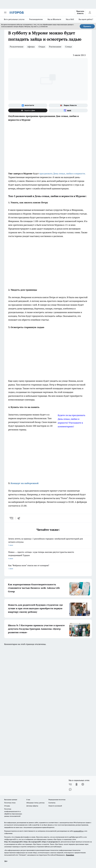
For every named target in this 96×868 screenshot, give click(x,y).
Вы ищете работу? (86, 19)
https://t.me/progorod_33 (51, 842)
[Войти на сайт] (90, 12)
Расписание (55, 47)
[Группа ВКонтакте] (28, 105)
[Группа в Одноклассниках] (76, 784)
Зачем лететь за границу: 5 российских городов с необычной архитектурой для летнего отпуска (48, 542)
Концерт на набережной (25, 483)
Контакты (52, 803)
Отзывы (7, 806)
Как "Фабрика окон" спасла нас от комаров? (48, 567)
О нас (28, 800)
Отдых (42, 47)
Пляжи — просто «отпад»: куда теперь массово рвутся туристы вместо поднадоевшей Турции (48, 555)
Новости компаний (55, 806)
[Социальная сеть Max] (68, 110)
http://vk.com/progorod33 (13, 842)
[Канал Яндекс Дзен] (28, 110)
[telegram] (19, 518)
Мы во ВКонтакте (54, 19)
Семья (68, 47)
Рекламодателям (36, 19)
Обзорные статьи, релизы (35, 803)
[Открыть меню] (5, 12)
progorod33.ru (78, 831)
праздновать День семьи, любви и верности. (62, 174)
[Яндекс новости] (68, 105)
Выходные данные (11, 800)
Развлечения (17, 47)
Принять (87, 26)
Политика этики (10, 803)
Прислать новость (80, 12)
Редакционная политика (57, 800)
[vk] (12, 518)
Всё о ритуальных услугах (14, 19)
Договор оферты (32, 806)
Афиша (31, 47)
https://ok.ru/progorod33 (32, 842)
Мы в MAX (70, 19)
